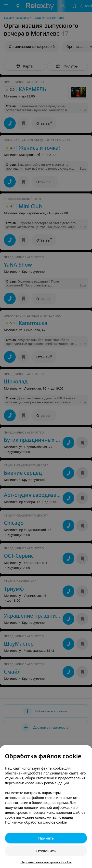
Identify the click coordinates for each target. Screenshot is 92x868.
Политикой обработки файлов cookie (36, 822)
